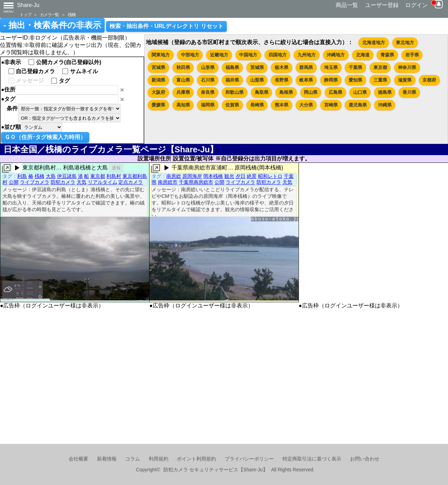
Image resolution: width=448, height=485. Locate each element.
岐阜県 (306, 80)
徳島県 (385, 92)
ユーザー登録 (382, 5)
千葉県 (355, 67)
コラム (133, 459)
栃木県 (282, 67)
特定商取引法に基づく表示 (312, 459)
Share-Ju (28, 5)
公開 (14, 182)
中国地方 (248, 55)
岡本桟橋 (213, 176)
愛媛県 (158, 105)
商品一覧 (347, 5)
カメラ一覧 (49, 15)
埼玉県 (331, 67)
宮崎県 (331, 105)
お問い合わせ (365, 459)
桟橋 (72, 15)
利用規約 (159, 459)
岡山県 (311, 92)
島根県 (286, 92)
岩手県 (412, 55)
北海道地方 (374, 43)
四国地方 (278, 55)
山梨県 (257, 80)
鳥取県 (262, 92)
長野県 (282, 80)
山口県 (360, 92)
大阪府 (158, 92)
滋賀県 (405, 80)
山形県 (208, 67)
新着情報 (107, 459)
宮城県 (158, 67)
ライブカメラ (35, 182)
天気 (82, 182)
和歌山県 (234, 92)
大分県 (306, 105)
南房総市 (168, 182)
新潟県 (158, 80)
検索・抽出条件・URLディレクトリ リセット (166, 26)
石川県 (208, 80)
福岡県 (208, 105)
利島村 (114, 176)
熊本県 (282, 105)
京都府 (429, 80)
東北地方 (405, 43)
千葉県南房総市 (196, 182)
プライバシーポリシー (249, 459)
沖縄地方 (336, 55)
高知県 (183, 105)
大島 (51, 176)
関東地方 (161, 55)
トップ (25, 15)
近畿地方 (219, 55)
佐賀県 (232, 105)
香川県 (409, 92)
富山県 (183, 80)
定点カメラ (131, 182)
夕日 (240, 176)
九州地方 (307, 55)
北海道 (363, 55)
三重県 (380, 80)
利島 (22, 176)
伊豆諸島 (67, 176)
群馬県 (306, 67)
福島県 (232, 67)
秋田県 (183, 67)
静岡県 (331, 80)
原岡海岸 (192, 176)
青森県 (387, 55)
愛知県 (355, 80)
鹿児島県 (358, 105)
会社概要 (78, 459)
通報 (116, 168)
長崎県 (257, 105)
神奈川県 (407, 67)
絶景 (252, 176)
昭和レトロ (270, 176)
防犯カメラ (63, 182)
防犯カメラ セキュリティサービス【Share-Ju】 (215, 470)
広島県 (335, 92)
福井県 (232, 80)
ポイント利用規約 (196, 459)
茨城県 (257, 67)
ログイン (416, 5)
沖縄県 (385, 105)
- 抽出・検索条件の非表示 (52, 25)
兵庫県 (183, 92)
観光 (229, 176)
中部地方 (190, 55)
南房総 (174, 176)
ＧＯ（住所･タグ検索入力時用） (45, 137)
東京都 (380, 67)
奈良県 (208, 92)
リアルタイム (103, 182)
